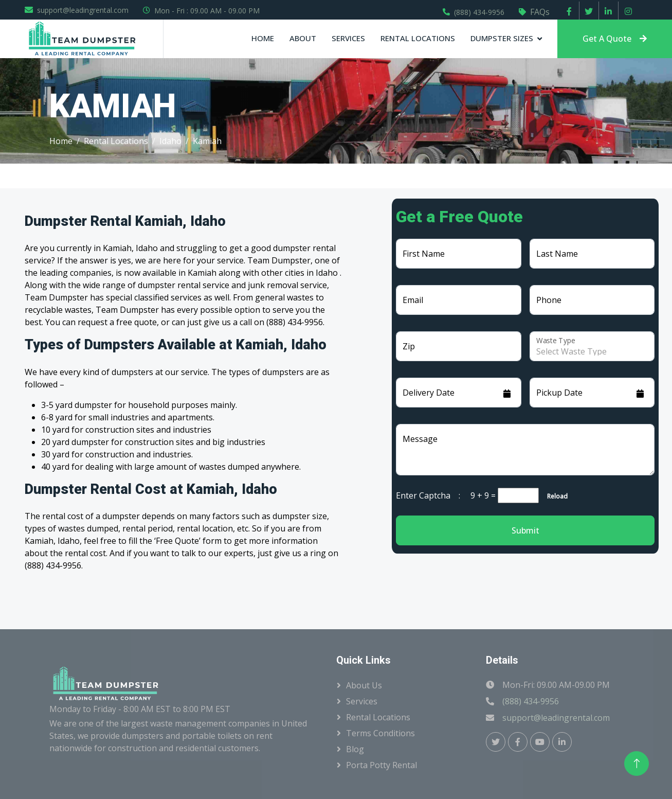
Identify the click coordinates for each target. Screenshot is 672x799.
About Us (364, 685)
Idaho (170, 141)
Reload (554, 496)
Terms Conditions (380, 733)
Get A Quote (615, 39)
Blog (355, 749)
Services (348, 38)
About (303, 38)
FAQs (540, 12)
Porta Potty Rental (382, 765)
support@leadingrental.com (83, 10)
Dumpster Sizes (502, 38)
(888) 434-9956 (479, 12)
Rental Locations (418, 38)
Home (263, 38)
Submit (525, 530)
